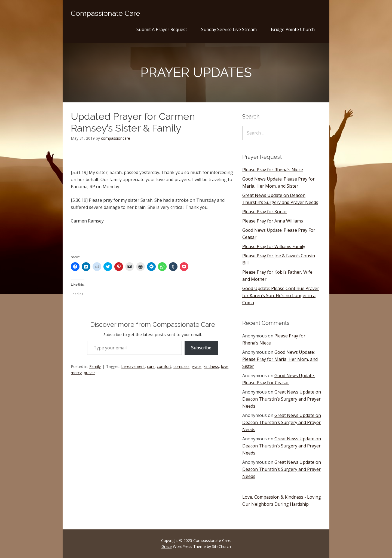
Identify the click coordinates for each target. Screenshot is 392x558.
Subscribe (201, 348)
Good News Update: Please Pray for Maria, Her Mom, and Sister (280, 359)
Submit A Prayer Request (162, 29)
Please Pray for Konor (265, 212)
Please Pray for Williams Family (274, 246)
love (225, 366)
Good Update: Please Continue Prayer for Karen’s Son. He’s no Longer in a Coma (281, 295)
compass (181, 366)
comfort (164, 366)
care (151, 366)
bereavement (133, 366)
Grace (167, 546)
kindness (211, 366)
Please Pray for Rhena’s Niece (273, 170)
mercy (76, 373)
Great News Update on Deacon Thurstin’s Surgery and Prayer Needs (282, 399)
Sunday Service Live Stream (229, 29)
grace (197, 366)
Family (95, 366)
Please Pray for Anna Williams (273, 221)
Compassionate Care (105, 13)
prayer (89, 373)
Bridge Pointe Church (293, 29)
